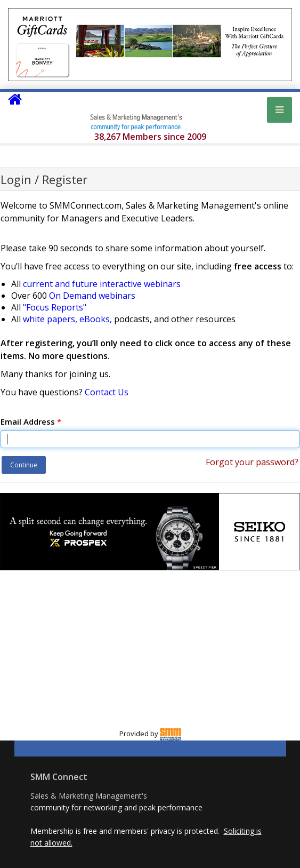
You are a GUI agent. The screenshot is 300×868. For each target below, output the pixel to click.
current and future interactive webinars (102, 284)
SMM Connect (59, 777)
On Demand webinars (92, 296)
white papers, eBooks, (67, 319)
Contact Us (107, 392)
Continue (24, 465)
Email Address (31, 421)
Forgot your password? (252, 462)
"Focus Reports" (55, 307)
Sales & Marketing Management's (89, 796)
